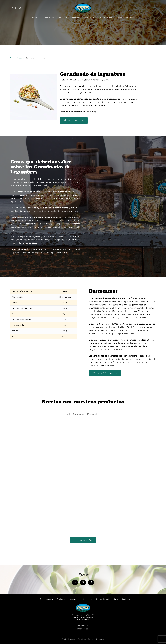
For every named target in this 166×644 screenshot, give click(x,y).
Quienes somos (46, 599)
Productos (20, 58)
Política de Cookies (69, 639)
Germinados (78, 414)
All (68, 414)
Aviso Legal (82, 639)
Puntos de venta (103, 599)
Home (13, 58)
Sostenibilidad (86, 599)
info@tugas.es (83, 626)
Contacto (126, 599)
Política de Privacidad (96, 639)
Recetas (73, 599)
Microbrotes (93, 414)
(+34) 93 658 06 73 (83, 629)
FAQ (116, 599)
